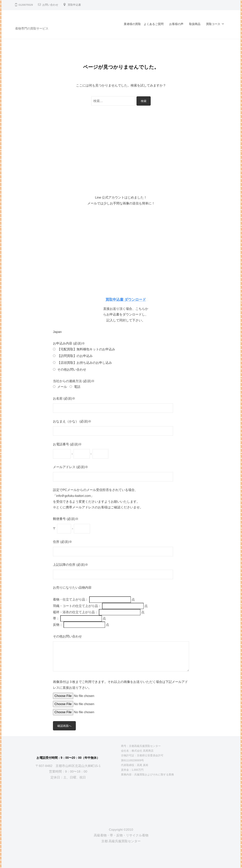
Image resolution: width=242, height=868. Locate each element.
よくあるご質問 (154, 24)
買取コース (213, 24)
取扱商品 (195, 24)
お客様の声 (176, 24)
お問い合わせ (50, 5)
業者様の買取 (132, 24)
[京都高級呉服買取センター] (68, 800)
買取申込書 (74, 5)
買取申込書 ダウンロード (126, 300)
